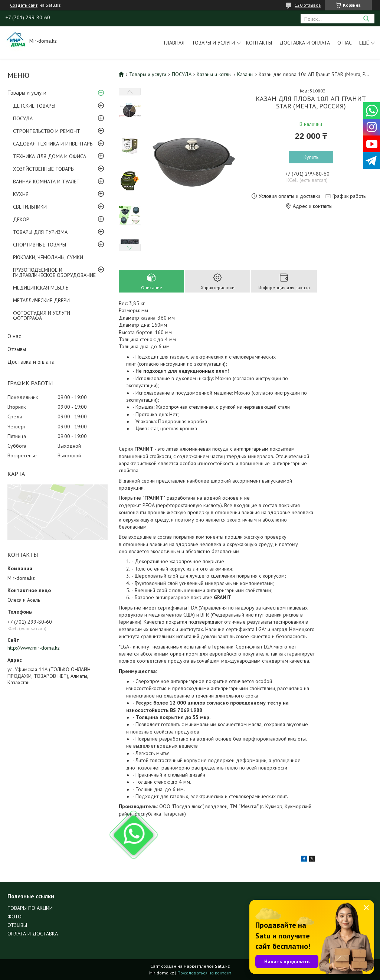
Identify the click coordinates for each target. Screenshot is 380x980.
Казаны (245, 74)
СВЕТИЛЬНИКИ (30, 207)
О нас (345, 43)
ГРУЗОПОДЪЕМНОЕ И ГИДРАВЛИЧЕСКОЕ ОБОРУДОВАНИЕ (54, 272)
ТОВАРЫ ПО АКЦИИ (30, 908)
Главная (174, 43)
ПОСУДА (23, 118)
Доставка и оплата (305, 43)
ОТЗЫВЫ (17, 925)
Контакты (259, 43)
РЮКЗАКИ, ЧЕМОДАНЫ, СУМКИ (48, 257)
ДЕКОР (21, 219)
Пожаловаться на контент (204, 973)
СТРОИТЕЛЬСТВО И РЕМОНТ (47, 131)
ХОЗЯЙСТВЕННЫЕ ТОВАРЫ (44, 169)
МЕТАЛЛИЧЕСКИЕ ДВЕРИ (41, 300)
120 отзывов (308, 5)
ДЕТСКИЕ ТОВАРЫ (34, 106)
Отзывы (17, 349)
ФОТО (14, 917)
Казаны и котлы (214, 74)
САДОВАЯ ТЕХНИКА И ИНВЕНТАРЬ (53, 144)
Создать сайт (24, 5)
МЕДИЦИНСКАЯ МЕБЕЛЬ (41, 288)
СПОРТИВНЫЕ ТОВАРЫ (40, 245)
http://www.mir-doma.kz (34, 648)
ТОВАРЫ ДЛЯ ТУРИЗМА (40, 232)
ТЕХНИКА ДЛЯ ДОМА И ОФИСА (50, 156)
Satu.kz (222, 966)
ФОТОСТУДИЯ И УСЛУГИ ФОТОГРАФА (42, 316)
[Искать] (366, 19)
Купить (311, 157)
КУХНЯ (21, 194)
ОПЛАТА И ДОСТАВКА (33, 934)
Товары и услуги (213, 43)
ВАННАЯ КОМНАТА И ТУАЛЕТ (46, 182)
